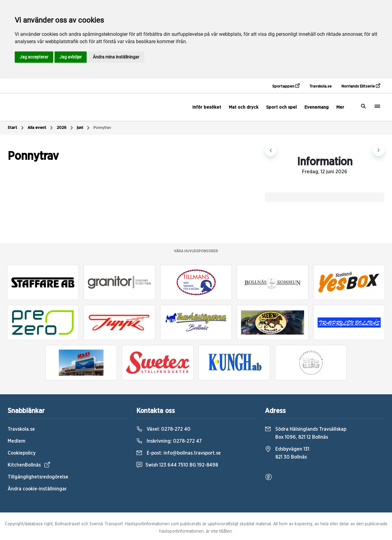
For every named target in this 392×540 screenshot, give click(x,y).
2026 (66, 128)
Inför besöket (207, 107)
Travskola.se (320, 86)
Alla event (41, 128)
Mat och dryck (244, 107)
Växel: (163, 429)
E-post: (179, 453)
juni (84, 128)
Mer (340, 107)
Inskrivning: (169, 441)
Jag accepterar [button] (34, 57)
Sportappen (286, 86)
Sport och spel (281, 107)
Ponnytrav (102, 128)
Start (16, 128)
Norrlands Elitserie (361, 86)
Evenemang (317, 107)
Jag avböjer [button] (71, 57)
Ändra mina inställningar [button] (116, 57)
